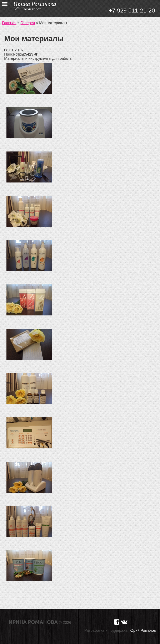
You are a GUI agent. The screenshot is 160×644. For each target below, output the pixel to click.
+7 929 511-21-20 (132, 11)
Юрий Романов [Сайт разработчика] (143, 630)
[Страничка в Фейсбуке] (117, 622)
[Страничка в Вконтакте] (124, 622)
